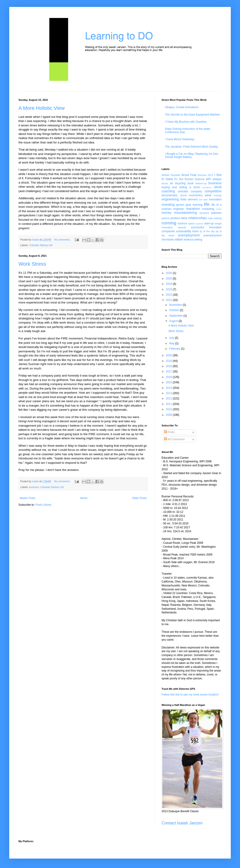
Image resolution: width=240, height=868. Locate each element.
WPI (208, 179)
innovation (215, 199)
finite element (189, 199)
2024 (169, 284)
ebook (183, 195)
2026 (169, 273)
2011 (169, 404)
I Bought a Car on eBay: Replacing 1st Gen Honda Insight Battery (192, 155)
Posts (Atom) (43, 505)
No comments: (63, 240)
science (182, 223)
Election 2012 (205, 175)
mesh (219, 209)
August (174, 321)
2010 (169, 409)
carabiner (207, 187)
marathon (193, 209)
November (176, 305)
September (176, 316)
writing (198, 240)
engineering (170, 199)
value (179, 239)
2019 (169, 361)
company (196, 191)
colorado (183, 191)
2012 (169, 398)
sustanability (184, 231)
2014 (169, 388)
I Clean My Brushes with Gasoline (186, 122)
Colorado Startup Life (41, 245)
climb (218, 187)
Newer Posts (27, 498)
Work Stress (32, 264)
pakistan (216, 213)
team (195, 231)
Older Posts (139, 498)
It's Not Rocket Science (189, 179)
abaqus (217, 179)
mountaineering (185, 213)
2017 (169, 372)
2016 (169, 377)
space (191, 223)
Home (84, 498)
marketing (208, 209)
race (184, 218)
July (172, 338)
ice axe (203, 199)
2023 (169, 289)
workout (189, 240)
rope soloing (215, 218)
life (207, 204)
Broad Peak (189, 175)
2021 (169, 300)
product (175, 218)
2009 (169, 415)
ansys (165, 183)
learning (198, 205)
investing (168, 205)
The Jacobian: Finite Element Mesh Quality (191, 147)
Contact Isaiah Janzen (182, 823)
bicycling (180, 183)
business (34, 487)
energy (218, 195)
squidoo (200, 224)
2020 (169, 355)
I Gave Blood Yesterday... (181, 139)
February (175, 349)
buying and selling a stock (181, 187)
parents (166, 218)
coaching (168, 191)
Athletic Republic (171, 175)
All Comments (174, 439)
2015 (169, 382)
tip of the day (207, 231)
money (166, 213)
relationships (198, 218)
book (191, 183)
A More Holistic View (42, 108)
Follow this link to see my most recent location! (190, 695)
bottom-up (201, 183)
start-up (209, 223)
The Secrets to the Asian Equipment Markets (192, 115)
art (171, 183)
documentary (169, 195)
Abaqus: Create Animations (182, 107)
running (169, 223)
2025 (169, 279)
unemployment (189, 235)
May (172, 343)
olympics (204, 213)
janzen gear (184, 205)
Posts (169, 432)
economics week (200, 195)
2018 (169, 366)
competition (213, 191)
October (174, 310)
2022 (169, 295)
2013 (169, 393)
